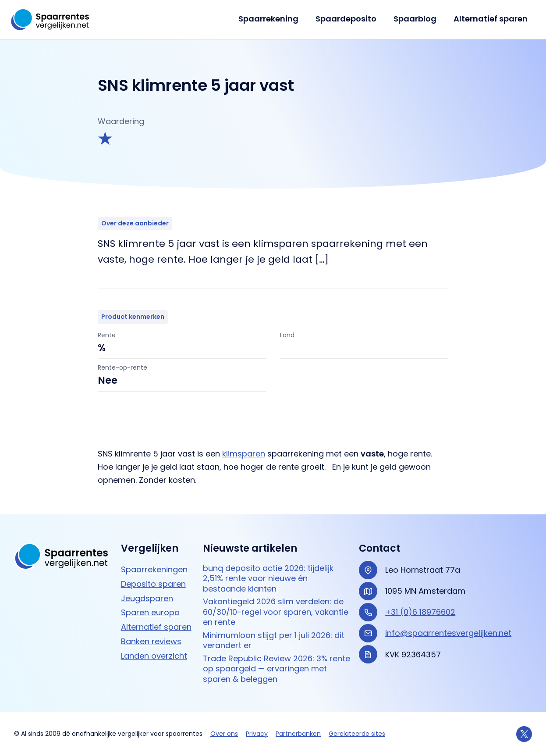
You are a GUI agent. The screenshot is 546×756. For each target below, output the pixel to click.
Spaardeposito (349, 19)
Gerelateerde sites (357, 734)
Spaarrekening (273, 19)
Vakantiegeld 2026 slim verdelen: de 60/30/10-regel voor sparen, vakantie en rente (276, 612)
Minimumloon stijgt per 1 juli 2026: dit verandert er (274, 640)
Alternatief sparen (491, 19)
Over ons (224, 734)
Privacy (257, 734)
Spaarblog (417, 19)
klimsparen (244, 454)
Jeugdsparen (147, 598)
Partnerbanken (298, 734)
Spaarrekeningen (154, 569)
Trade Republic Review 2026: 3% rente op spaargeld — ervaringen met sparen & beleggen (277, 669)
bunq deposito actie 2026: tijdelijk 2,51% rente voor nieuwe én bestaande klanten (268, 578)
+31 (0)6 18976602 (420, 612)
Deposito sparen (153, 584)
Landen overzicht (154, 656)
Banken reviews (151, 641)
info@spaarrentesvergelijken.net (448, 633)
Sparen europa (150, 612)
